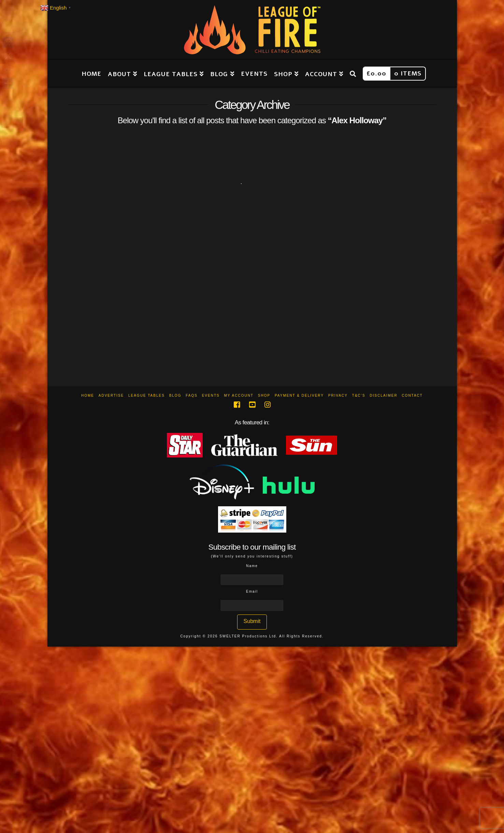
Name (252, 566)
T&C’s (359, 396)
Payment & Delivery (299, 396)
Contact (412, 396)
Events (211, 396)
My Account (239, 396)
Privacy (338, 396)
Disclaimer (383, 396)
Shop (264, 396)
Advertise (111, 396)
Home (88, 396)
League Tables (147, 396)
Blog (175, 396)
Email (252, 591)
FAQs (192, 396)
